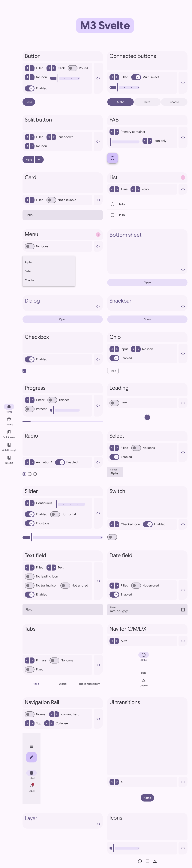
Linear (35, 400)
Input (119, 349)
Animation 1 (38, 462)
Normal (36, 714)
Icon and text (64, 714)
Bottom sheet (147, 252)
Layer (63, 821)
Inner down (60, 137)
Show (147, 319)
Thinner (58, 400)
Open (147, 282)
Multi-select (145, 77)
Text (55, 568)
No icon (36, 77)
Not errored (74, 586)
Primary (36, 660)
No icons (37, 246)
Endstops (37, 523)
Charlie (174, 102)
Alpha (121, 102)
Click (56, 68)
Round (78, 68)
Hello (29, 102)
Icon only (154, 141)
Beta (147, 102)
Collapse (56, 723)
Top (33, 723)
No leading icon (41, 577)
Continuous (38, 503)
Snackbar (147, 303)
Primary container (127, 132)
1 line (118, 189)
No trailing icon (41, 586)
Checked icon (125, 524)
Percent (36, 409)
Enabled (36, 88)
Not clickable (61, 200)
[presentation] (63, 848)
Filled (34, 68)
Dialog (63, 303)
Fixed (34, 669)
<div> (140, 189)
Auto (118, 641)
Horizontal (63, 514)
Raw (118, 403)
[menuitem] (31, 775)
